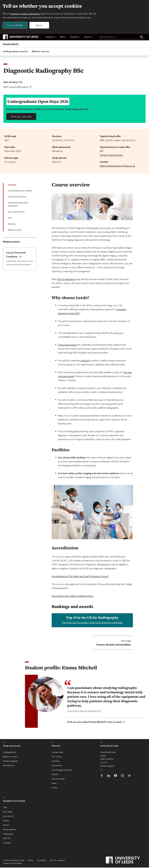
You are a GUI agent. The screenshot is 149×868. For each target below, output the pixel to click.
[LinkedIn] (109, 776)
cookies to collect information (26, 14)
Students (51, 37)
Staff (63, 37)
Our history (57, 757)
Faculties (75, 37)
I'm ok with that (15, 25)
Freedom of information (13, 864)
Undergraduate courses (15, 52)
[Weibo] (129, 776)
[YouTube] (116, 776)
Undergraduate (9, 753)
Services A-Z (8, 817)
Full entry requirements (111, 155)
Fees (10, 218)
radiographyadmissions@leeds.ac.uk (117, 166)
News (54, 784)
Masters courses (40, 52)
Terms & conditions (57, 861)
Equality (55, 775)
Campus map (57, 753)
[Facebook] (102, 776)
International (9, 766)
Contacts (7, 843)
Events (55, 788)
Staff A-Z (7, 839)
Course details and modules (20, 191)
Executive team (58, 779)
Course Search (11, 44)
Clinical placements (67, 345)
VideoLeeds (8, 834)
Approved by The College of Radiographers (73, 596)
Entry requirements (16, 212)
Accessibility (42, 861)
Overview (12, 185)
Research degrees (10, 761)
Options (40, 25)
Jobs (5, 808)
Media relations (10, 830)
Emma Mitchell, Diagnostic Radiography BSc (84, 711)
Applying (12, 224)
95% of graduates (66, 280)
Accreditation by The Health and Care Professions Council (80, 577)
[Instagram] (122, 776)
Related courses (15, 230)
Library (6, 821)
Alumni (88, 37)
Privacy (31, 861)
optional (85, 361)
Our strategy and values (62, 770)
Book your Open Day (21, 117)
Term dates (8, 812)
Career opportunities (17, 197)
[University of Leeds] (126, 861)
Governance (57, 766)
